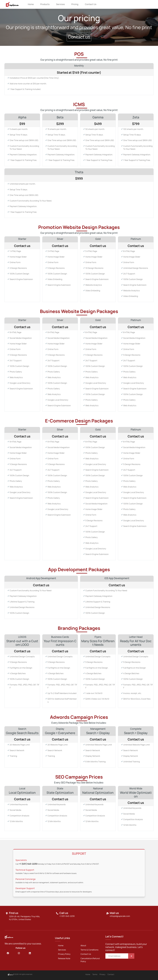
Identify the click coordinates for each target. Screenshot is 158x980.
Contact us (91, 4)
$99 (22, 124)
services (62, 950)
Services (60, 4)
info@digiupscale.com (120, 916)
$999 (79, 178)
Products (45, 4)
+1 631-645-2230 (67, 916)
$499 (98, 124)
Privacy (102, 974)
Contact (111, 974)
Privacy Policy (64, 954)
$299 (60, 124)
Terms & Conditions (89, 950)
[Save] (131, 956)
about (83, 945)
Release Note (64, 958)
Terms (95, 974)
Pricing (75, 4)
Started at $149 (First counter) (79, 72)
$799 (136, 124)
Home (31, 4)
